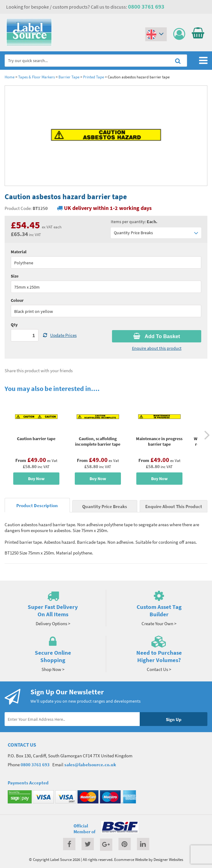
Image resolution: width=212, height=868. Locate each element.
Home (10, 77)
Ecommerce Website (131, 859)
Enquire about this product (157, 348)
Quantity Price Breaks (156, 233)
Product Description (37, 505)
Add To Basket (157, 336)
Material (19, 252)
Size (15, 276)
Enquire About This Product (174, 506)
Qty (14, 325)
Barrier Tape (69, 77)
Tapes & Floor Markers (36, 77)
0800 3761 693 (146, 6)
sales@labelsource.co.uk (90, 765)
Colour (17, 300)
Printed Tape (94, 77)
